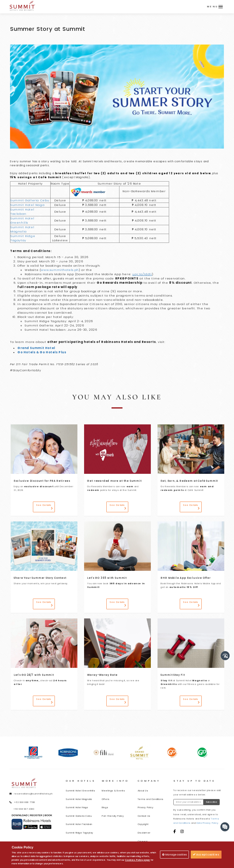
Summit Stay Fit (173, 675)
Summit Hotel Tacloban (22, 212)
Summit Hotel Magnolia (22, 229)
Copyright (143, 824)
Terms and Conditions (151, 799)
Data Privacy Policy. (208, 823)
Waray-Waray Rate (102, 675)
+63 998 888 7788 (25, 802)
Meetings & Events (113, 791)
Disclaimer (144, 833)
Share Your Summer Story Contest (40, 578)
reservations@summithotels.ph (33, 794)
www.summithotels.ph (60, 270)
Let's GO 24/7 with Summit (34, 675)
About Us (143, 791)
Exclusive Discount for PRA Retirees (42, 481)
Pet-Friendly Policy (113, 816)
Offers (106, 799)
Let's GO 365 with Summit (107, 578)
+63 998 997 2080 (24, 809)
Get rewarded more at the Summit (114, 481)
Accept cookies (206, 855)
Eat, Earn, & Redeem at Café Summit (189, 481)
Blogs (105, 807)
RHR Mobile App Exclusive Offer (186, 578)
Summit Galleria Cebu (30, 200)
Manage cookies (174, 855)
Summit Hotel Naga (27, 205)
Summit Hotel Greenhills (22, 220)
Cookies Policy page (137, 860)
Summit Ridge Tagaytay (23, 238)
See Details (44, 507)
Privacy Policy (145, 807)
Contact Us (144, 816)
